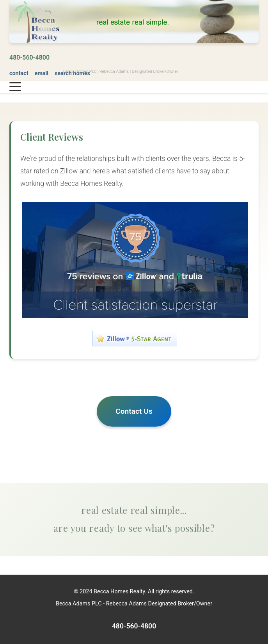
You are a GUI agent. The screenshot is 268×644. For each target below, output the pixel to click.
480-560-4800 (29, 57)
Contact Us (134, 411)
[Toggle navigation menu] (15, 87)
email (42, 73)
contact (19, 73)
